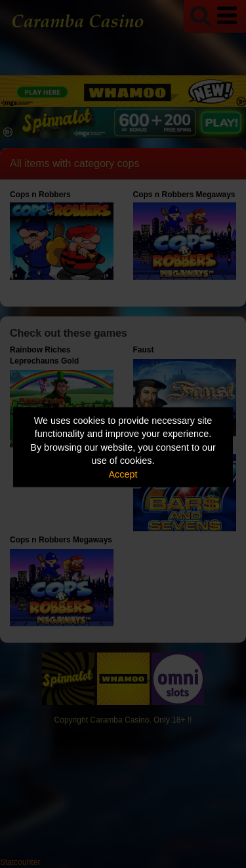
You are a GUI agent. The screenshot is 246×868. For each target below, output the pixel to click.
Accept (123, 474)
